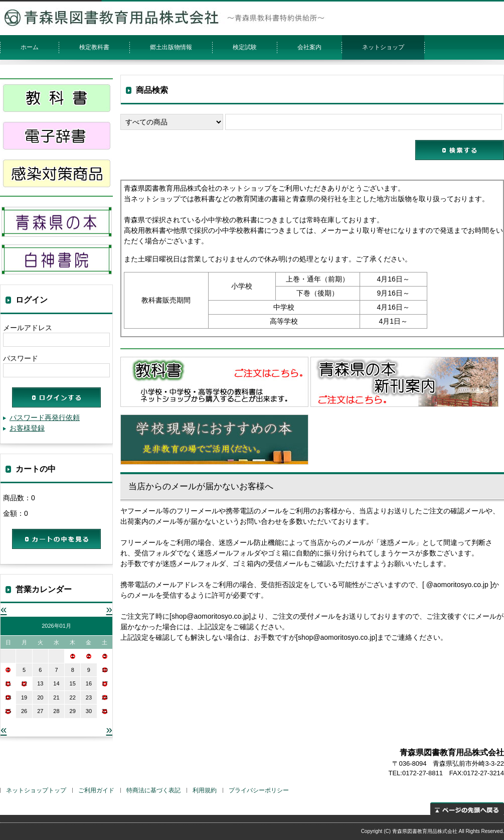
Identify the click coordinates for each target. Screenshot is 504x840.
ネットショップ (383, 47)
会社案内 (309, 47)
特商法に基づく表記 (153, 790)
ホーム (30, 47)
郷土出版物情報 (171, 47)
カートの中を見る (56, 539)
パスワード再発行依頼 (45, 417)
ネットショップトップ (36, 790)
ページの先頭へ (467, 809)
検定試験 (245, 47)
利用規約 (205, 790)
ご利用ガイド (96, 790)
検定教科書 (94, 47)
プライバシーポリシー (259, 790)
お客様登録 (27, 428)
